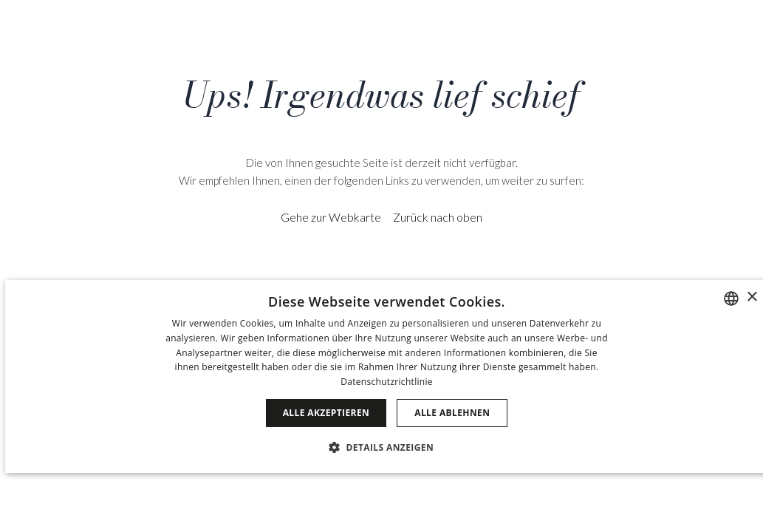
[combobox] (731, 299)
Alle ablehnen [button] (452, 413)
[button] (387, 447)
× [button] (752, 297)
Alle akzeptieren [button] (326, 413)
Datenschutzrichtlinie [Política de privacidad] (387, 382)
